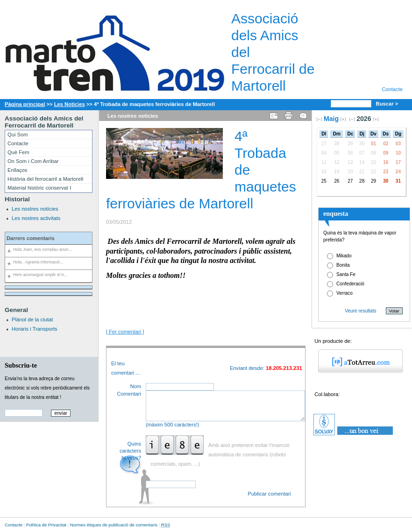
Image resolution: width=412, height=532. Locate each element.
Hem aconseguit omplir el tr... (40, 275)
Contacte (392, 89)
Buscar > (388, 104)
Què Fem (18, 152)
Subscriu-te (21, 365)
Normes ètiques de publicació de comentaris (114, 525)
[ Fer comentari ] (125, 332)
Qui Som (18, 135)
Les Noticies (70, 104)
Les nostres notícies (35, 209)
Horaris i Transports (35, 329)
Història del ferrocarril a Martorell (45, 179)
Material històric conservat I (39, 188)
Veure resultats (360, 311)
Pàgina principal (25, 104)
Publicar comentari (269, 494)
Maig (331, 119)
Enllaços (17, 170)
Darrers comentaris (31, 238)
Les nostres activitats (36, 218)
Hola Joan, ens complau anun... (43, 249)
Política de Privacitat (46, 525)
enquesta (336, 213)
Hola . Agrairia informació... (38, 262)
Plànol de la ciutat (32, 319)
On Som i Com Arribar (33, 161)
